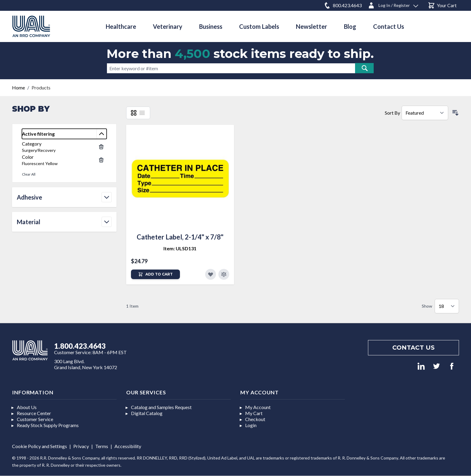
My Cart (254, 413)
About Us (27, 407)
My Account (258, 407)
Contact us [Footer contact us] (413, 348)
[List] (142, 113)
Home (18, 87)
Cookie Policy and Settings (40, 446)
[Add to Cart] (155, 274)
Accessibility (128, 446)
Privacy (81, 446)
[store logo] (31, 26)
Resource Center (34, 413)
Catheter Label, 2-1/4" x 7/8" (180, 237)
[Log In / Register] (393, 4)
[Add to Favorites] (211, 274)
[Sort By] (425, 113)
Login (251, 425)
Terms (102, 446)
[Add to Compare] (224, 274)
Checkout (255, 419)
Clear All (29, 174)
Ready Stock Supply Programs (48, 425)
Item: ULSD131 (180, 248)
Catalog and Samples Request (161, 407)
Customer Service (35, 419)
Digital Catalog (147, 413)
